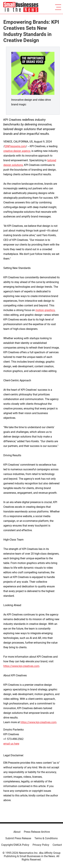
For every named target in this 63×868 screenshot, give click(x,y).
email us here (11, 744)
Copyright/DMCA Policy (15, 845)
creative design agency (17, 151)
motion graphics (45, 310)
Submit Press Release (18, 838)
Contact (57, 845)
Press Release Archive (37, 832)
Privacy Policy (41, 845)
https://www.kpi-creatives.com (21, 666)
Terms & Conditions (46, 838)
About (17, 832)
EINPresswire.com (15, 146)
